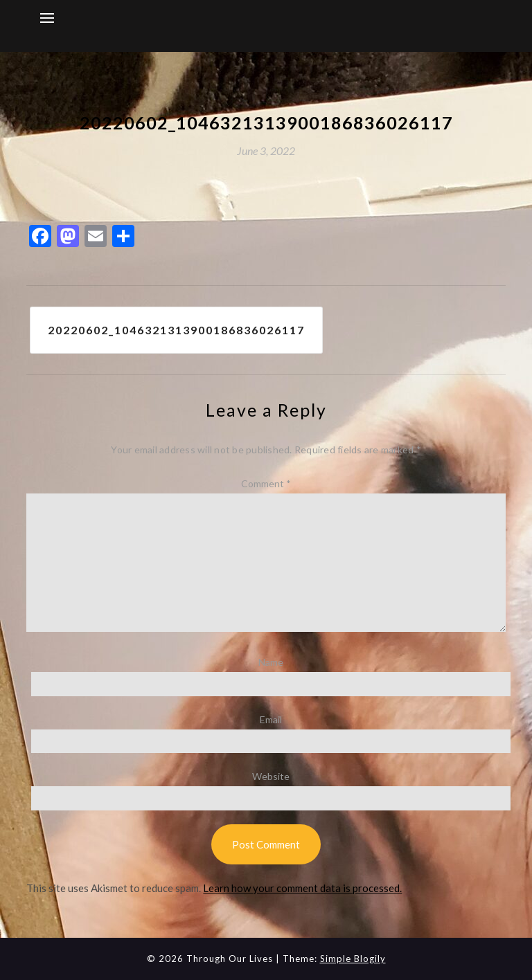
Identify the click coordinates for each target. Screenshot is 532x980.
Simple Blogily (353, 959)
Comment (266, 483)
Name (271, 662)
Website (271, 776)
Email (271, 719)
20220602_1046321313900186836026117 (176, 330)
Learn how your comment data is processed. (302, 888)
